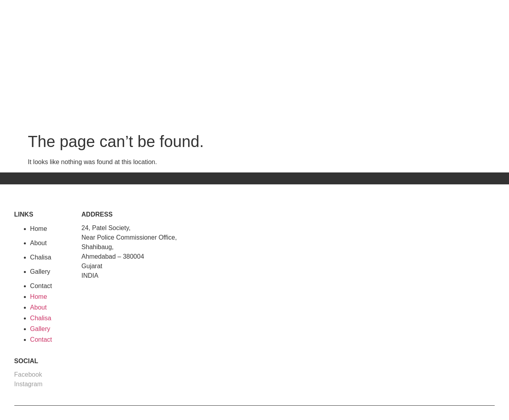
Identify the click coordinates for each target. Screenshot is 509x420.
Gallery (40, 272)
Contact (41, 286)
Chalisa (41, 257)
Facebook (28, 375)
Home (39, 229)
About (39, 243)
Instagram (28, 384)
